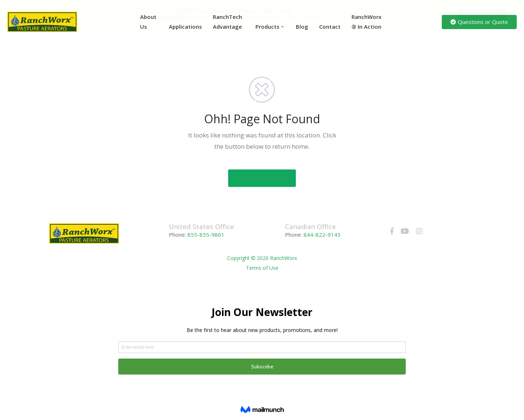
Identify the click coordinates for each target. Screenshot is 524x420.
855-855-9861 (205, 235)
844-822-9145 (322, 235)
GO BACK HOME (262, 178)
